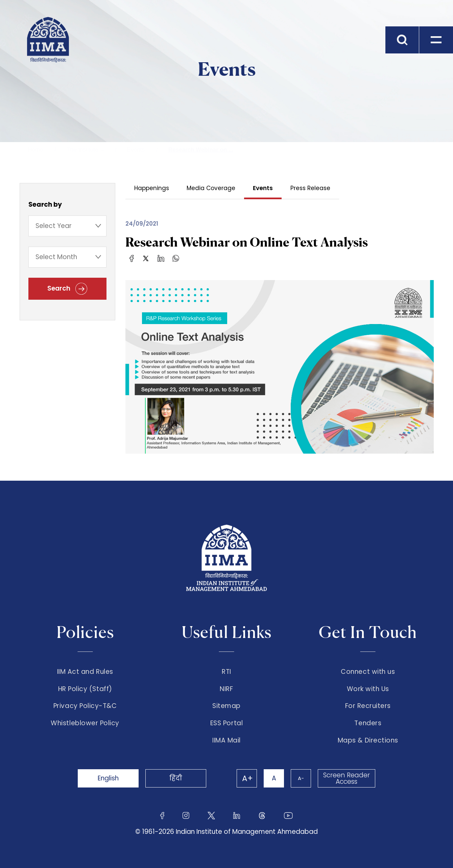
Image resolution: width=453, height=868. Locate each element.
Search (67, 289)
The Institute (82, 150)
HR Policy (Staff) (85, 689)
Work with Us (368, 689)
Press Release (310, 188)
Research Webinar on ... (201, 150)
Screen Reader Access (347, 778)
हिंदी (176, 778)
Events (136, 150)
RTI (226, 672)
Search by (45, 204)
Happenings (152, 188)
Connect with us (368, 672)
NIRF (226, 689)
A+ (247, 778)
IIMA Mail (226, 740)
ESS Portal (226, 723)
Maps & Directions (368, 740)
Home (35, 150)
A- (301, 778)
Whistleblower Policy (85, 723)
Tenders (368, 723)
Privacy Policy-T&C (85, 706)
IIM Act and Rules (85, 672)
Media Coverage (211, 188)
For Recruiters (368, 706)
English (108, 778)
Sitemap (226, 706)
